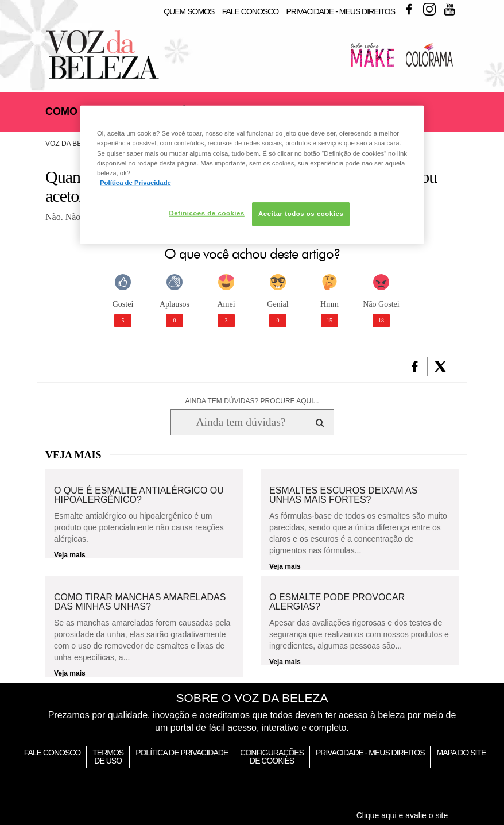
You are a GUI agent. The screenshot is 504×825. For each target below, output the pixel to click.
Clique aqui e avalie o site (402, 815)
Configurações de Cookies (272, 757)
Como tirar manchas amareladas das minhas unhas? (140, 602)
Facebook (409, 9)
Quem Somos (189, 11)
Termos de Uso (108, 757)
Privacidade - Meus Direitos (340, 11)
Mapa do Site (461, 753)
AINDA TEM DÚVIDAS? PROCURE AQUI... (252, 401)
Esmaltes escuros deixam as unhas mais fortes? (343, 495)
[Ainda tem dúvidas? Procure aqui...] (241, 422)
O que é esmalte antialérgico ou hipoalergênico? (139, 495)
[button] (415, 367)
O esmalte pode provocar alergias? (337, 602)
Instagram (429, 9)
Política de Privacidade (182, 753)
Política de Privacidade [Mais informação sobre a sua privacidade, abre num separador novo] (135, 182)
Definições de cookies (206, 213)
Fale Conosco (250, 11)
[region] (252, 175)
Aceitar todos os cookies (301, 214)
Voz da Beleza (72, 144)
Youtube (449, 9)
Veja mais (70, 555)
